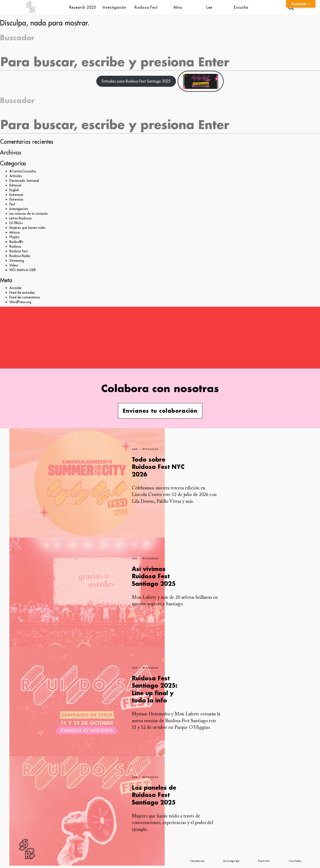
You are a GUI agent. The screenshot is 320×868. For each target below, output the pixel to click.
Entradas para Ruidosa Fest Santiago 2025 (136, 81)
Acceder (16, 288)
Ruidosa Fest (146, 7)
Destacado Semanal (24, 181)
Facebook (197, 861)
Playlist (14, 237)
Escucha (241, 7)
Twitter (264, 861)
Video (14, 265)
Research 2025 (83, 7)
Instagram (231, 861)
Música (14, 232)
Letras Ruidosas (21, 218)
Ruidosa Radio (20, 256)
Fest (12, 204)
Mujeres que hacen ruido (27, 228)
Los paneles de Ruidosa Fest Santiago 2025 (154, 795)
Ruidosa (15, 246)
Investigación (114, 7)
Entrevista (16, 195)
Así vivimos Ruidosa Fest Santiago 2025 (154, 576)
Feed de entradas (22, 293)
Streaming (17, 261)
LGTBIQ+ (16, 223)
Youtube (295, 861)
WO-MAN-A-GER (23, 270)
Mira (178, 7)
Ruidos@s (16, 242)
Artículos (16, 176)
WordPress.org (20, 302)
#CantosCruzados (23, 171)
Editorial (15, 185)
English (14, 190)
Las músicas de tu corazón (29, 214)
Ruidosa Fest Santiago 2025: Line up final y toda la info (155, 689)
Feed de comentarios (25, 297)
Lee (209, 7)
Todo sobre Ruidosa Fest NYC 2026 (158, 467)
